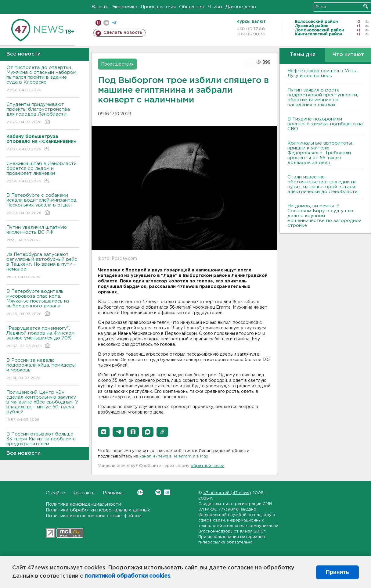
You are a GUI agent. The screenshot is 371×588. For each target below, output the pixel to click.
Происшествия (158, 7)
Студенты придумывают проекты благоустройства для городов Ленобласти (43, 114)
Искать (366, 6)
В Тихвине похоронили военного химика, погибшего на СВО (325, 124)
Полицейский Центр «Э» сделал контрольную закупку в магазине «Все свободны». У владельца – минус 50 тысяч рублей (43, 406)
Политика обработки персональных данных (98, 510)
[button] (104, 432)
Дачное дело (241, 7)
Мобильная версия (98, 23)
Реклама (113, 493)
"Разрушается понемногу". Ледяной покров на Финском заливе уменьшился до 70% (43, 337)
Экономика (124, 7)
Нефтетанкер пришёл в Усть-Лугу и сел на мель (323, 73)
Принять (337, 572)
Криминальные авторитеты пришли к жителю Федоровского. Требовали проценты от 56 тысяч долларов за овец (320, 153)
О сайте (55, 493)
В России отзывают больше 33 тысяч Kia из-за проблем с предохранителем (43, 443)
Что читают (348, 55)
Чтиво (215, 7)
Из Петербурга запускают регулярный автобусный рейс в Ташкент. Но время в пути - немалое (43, 266)
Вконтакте (140, 492)
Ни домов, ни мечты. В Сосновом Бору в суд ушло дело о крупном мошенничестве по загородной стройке (324, 216)
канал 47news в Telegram (166, 456)
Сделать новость (123, 33)
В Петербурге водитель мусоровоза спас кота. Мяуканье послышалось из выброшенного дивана (43, 303)
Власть (100, 7)
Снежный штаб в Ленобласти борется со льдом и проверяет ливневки (43, 173)
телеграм (114, 23)
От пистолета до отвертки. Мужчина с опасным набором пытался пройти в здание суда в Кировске (43, 79)
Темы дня (303, 55)
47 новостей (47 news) (227, 493)
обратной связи (207, 466)
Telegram (167, 492)
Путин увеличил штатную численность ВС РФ (43, 234)
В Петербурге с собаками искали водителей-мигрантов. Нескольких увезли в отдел (43, 204)
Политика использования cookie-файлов (94, 516)
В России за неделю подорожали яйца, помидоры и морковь (43, 369)
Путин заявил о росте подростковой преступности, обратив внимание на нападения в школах (323, 97)
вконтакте (106, 23)
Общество (192, 7)
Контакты (84, 493)
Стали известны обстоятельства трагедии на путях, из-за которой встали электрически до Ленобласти (322, 184)
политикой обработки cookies (127, 576)
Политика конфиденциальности (83, 504)
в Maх (202, 456)
